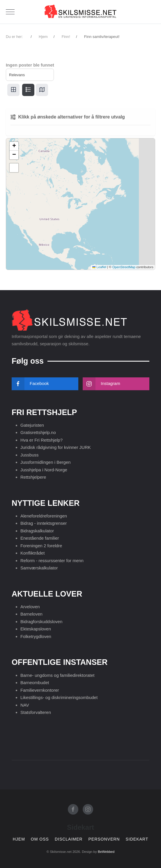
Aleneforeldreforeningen (44, 516)
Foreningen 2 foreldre (41, 546)
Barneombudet (35, 683)
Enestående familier (40, 538)
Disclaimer (69, 839)
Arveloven (30, 607)
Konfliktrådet (32, 553)
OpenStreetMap (124, 267)
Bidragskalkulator (37, 531)
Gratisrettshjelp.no (38, 432)
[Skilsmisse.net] (81, 12)
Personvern (104, 839)
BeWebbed (106, 852)
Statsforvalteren (36, 712)
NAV (25, 705)
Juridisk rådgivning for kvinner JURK (56, 447)
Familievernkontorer (40, 690)
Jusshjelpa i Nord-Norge (44, 470)
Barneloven (31, 614)
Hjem (19, 839)
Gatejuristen (32, 425)
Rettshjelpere (33, 477)
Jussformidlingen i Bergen (46, 462)
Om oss (40, 839)
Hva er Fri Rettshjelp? (41, 440)
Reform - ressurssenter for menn (52, 561)
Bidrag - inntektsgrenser (44, 523)
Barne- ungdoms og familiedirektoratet (57, 675)
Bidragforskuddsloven (41, 622)
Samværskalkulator (39, 568)
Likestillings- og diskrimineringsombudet (59, 697)
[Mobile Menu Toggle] (10, 12)
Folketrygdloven (36, 636)
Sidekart (137, 839)
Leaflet (99, 267)
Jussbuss (30, 455)
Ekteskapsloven (36, 629)
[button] (14, 146)
